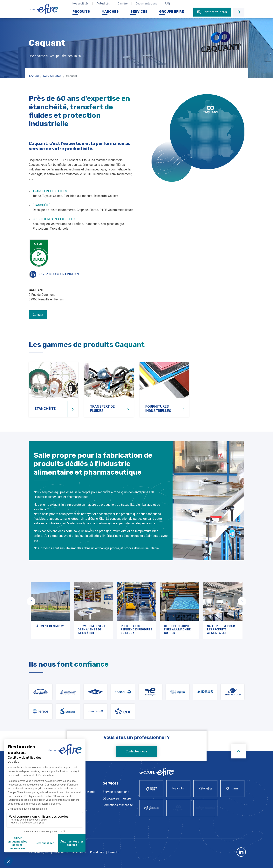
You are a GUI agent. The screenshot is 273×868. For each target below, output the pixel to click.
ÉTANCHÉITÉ (41, 205)
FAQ (167, 4)
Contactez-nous (136, 751)
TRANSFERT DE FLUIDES (50, 191)
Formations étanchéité (118, 805)
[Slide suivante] (242, 601)
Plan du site (97, 852)
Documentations (146, 4)
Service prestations (116, 792)
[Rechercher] (239, 12)
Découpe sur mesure (117, 798)
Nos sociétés (81, 4)
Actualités (103, 4)
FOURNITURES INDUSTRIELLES (55, 219)
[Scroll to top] (239, 751)
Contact (38, 315)
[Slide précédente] (31, 601)
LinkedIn (113, 852)
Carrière (123, 4)
